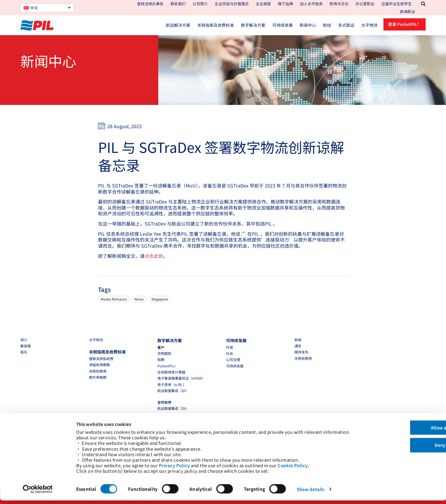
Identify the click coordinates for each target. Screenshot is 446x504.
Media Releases (114, 299)
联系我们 (178, 4)
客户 (161, 347)
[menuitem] (47, 8)
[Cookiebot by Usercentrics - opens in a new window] (38, 493)
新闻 (298, 340)
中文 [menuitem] (34, 8)
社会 (230, 353)
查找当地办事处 (150, 4)
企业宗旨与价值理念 (232, 4)
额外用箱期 (98, 377)
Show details (310, 493)
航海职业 (408, 11)
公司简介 (200, 4)
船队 (24, 352)
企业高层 (263, 4)
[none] (47, 8)
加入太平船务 (311, 4)
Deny (398, 443)
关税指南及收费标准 (216, 25)
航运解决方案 (178, 25)
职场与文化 (339, 4)
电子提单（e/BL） (172, 384)
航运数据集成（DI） (173, 390)
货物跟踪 (164, 353)
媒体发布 (301, 352)
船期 (161, 359)
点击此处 (154, 256)
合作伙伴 (164, 402)
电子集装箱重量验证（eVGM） (181, 378)
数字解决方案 (253, 25)
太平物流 (369, 25)
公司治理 (233, 359)
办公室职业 (365, 4)
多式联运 (346, 25)
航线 (327, 25)
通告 (298, 346)
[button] (423, 4)
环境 (230, 347)
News (139, 299)
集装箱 (26, 346)
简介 (24, 340)
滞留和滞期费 (99, 365)
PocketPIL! (167, 366)
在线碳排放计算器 (171, 372)
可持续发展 (282, 25)
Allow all (398, 425)
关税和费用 (98, 371)
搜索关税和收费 (101, 359)
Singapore (160, 299)
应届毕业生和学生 (397, 4)
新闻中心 (308, 25)
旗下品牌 (285, 4)
